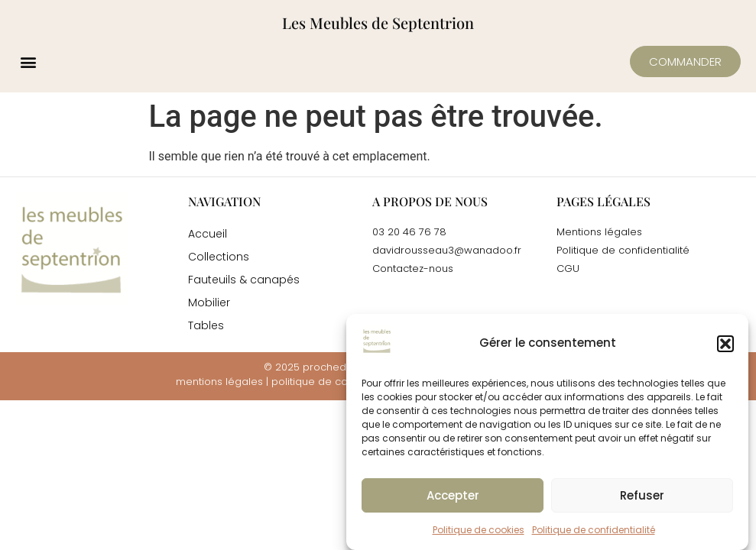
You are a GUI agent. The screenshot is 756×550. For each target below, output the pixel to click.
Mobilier (209, 302)
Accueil (208, 234)
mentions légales (219, 382)
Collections (219, 257)
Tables (206, 325)
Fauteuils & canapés (244, 280)
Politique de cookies (479, 530)
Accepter (453, 495)
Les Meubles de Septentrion (378, 23)
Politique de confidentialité (594, 530)
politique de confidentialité (339, 382)
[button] (725, 344)
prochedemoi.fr (342, 367)
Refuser (642, 495)
